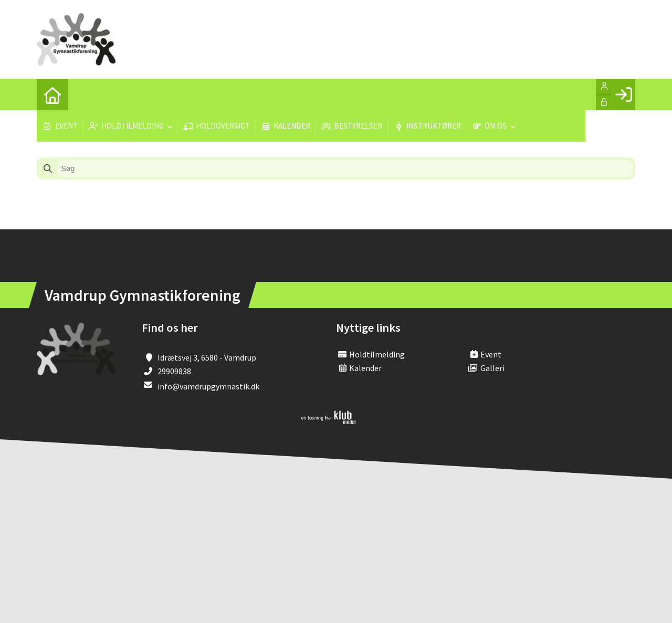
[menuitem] (52, 94)
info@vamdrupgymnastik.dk (208, 386)
